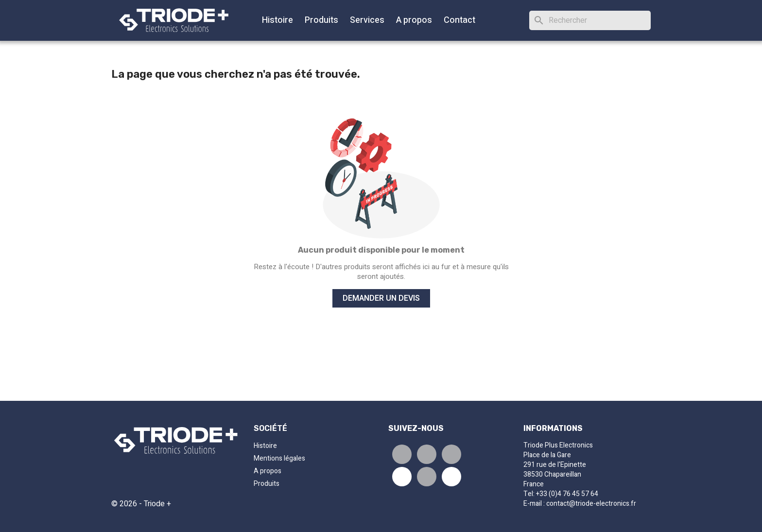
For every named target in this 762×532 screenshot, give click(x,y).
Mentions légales (279, 458)
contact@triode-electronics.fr (591, 504)
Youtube (402, 477)
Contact (459, 20)
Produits (321, 20)
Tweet (427, 454)
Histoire (277, 20)
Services (367, 20)
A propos (414, 20)
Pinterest (451, 454)
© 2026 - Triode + (141, 504)
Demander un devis (381, 298)
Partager (402, 454)
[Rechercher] (590, 20)
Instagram (427, 477)
